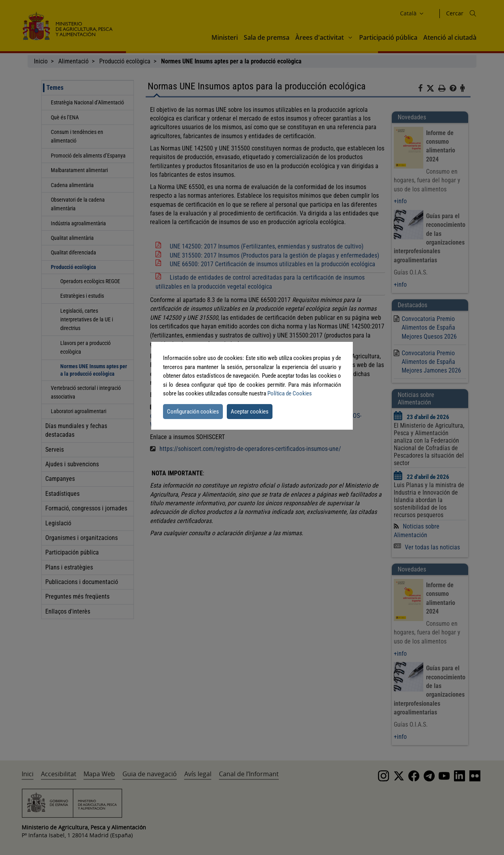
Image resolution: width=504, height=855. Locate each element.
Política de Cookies (290, 393)
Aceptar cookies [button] (250, 412)
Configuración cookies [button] (193, 412)
